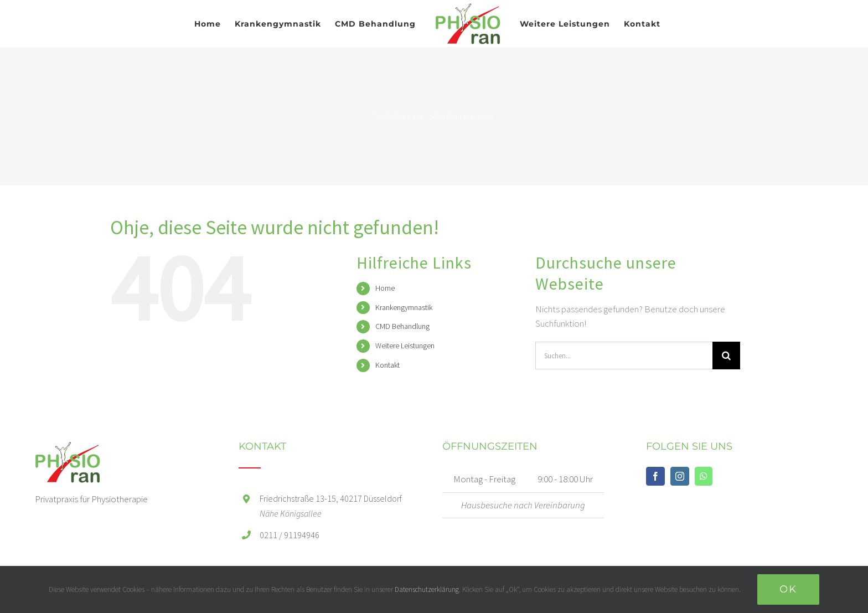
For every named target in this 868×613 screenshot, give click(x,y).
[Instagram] (680, 476)
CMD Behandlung (402, 326)
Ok (788, 589)
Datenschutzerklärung (427, 589)
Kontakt (387, 365)
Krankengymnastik (404, 307)
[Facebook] (655, 476)
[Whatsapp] (704, 476)
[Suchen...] (624, 356)
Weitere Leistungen (405, 346)
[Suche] (726, 356)
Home (385, 288)
